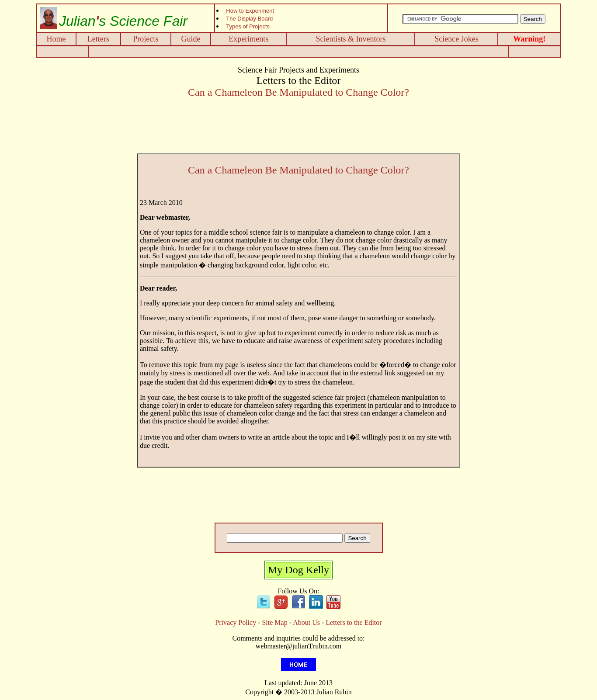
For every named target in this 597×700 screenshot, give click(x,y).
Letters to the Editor (354, 622)
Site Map (274, 622)
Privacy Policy (236, 622)
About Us (306, 622)
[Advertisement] (298, 52)
